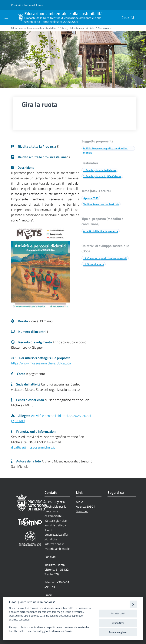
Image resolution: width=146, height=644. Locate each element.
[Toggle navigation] (6, 17)
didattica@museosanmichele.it (33, 447)
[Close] (133, 604)
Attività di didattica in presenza (101, 231)
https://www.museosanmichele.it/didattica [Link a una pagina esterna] (41, 363)
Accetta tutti (118, 613)
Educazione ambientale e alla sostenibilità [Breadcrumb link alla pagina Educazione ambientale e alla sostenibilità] (34, 28)
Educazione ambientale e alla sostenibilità (63, 14)
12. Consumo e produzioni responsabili (105, 258)
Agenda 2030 (91, 198)
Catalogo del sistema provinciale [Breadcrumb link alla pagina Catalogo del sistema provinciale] (77, 28)
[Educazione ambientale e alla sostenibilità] (21, 17)
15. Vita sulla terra (94, 264)
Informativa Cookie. (62, 631)
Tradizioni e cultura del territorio (101, 204)
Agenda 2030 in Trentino (86, 509)
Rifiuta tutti (118, 623)
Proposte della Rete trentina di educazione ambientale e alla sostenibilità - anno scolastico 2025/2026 (63, 20)
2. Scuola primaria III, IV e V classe (102, 176)
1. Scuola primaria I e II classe (100, 170)
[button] (133, 17)
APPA (80, 502)
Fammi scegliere (118, 632)
